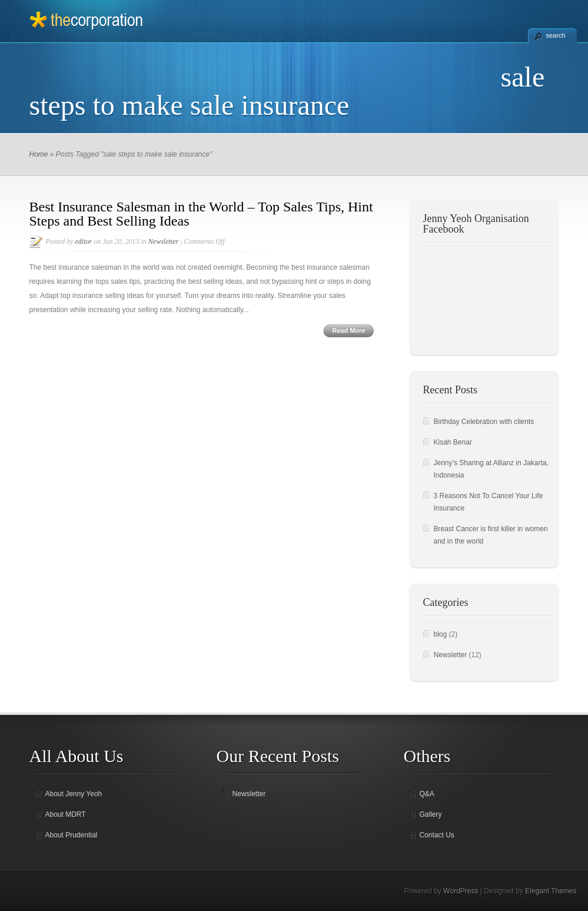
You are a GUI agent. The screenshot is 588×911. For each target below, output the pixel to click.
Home (39, 154)
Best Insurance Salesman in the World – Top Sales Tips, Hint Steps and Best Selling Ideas (201, 214)
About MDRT (66, 814)
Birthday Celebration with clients (484, 422)
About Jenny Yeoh (74, 794)
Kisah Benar (453, 442)
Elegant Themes (551, 891)
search (556, 35)
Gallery (431, 814)
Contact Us (437, 835)
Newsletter (163, 241)
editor (84, 241)
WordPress (461, 891)
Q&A (427, 794)
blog (441, 634)
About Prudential (72, 835)
